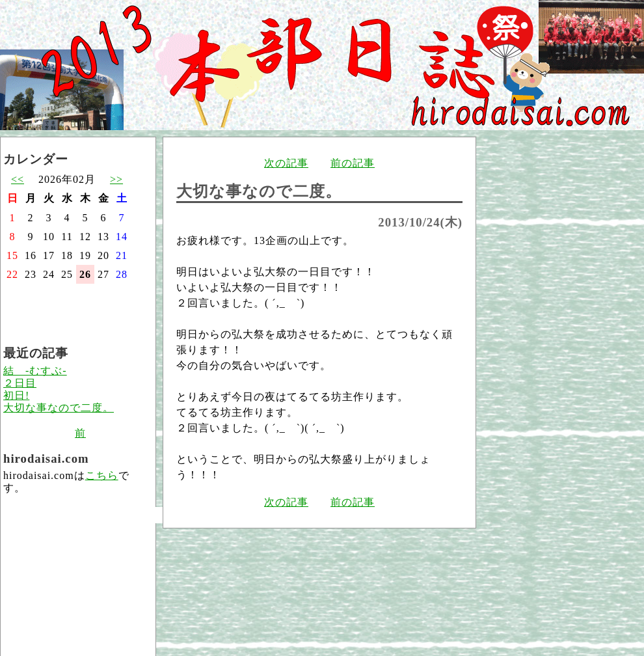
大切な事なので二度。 (59, 408)
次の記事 (286, 163)
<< (18, 179)
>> (116, 179)
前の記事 (353, 163)
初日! (16, 395)
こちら (102, 475)
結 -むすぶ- (35, 371)
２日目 (20, 383)
